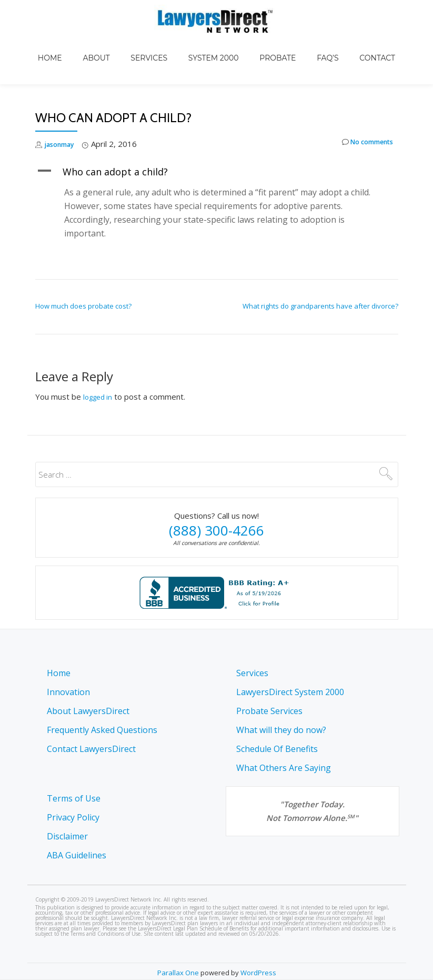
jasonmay (63, 116)
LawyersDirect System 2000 (290, 692)
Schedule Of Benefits (277, 749)
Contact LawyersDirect (91, 749)
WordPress (258, 973)
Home (82, 44)
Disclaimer (67, 836)
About (117, 44)
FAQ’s (307, 44)
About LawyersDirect (88, 711)
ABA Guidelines (77, 855)
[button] (217, 144)
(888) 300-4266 (216, 503)
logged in (100, 369)
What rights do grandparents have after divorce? (320, 279)
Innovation (68, 692)
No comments (361, 117)
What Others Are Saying (284, 768)
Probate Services (269, 711)
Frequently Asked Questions (102, 730)
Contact (346, 44)
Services (159, 44)
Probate (267, 44)
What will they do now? (281, 730)
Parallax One (179, 973)
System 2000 (214, 44)
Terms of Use (74, 798)
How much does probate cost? (83, 279)
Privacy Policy (73, 817)
